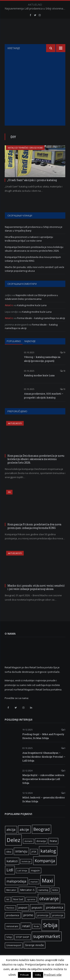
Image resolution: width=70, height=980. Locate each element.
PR (9, 501)
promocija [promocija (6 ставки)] (43, 925)
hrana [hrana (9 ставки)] (53, 850)
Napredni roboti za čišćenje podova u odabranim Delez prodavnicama (31, 306)
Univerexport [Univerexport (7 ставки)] (14, 955)
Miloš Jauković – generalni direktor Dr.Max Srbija (44, 809)
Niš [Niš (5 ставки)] (8, 909)
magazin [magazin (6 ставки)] (35, 880)
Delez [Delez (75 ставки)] (13, 849)
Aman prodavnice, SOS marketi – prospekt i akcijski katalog (44, 405)
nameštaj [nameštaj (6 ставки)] (43, 899)
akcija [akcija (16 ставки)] (11, 839)
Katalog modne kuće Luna (32, 315)
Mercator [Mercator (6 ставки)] (11, 899)
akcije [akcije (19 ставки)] (24, 839)
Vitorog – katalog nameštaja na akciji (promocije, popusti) (42, 368)
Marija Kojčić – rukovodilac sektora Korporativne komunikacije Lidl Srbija (43, 788)
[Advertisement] (35, 98)
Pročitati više (53, 975)
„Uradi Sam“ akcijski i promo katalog (32, 189)
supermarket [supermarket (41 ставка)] (47, 946)
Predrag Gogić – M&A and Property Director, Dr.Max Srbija (43, 745)
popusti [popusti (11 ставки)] (37, 917)
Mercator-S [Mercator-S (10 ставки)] (27, 899)
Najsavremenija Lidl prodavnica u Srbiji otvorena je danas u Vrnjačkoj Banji (36, 9)
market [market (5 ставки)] (34, 891)
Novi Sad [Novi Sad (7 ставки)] (18, 909)
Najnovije (30, 350)
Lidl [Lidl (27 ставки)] (10, 879)
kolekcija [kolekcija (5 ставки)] (26, 871)
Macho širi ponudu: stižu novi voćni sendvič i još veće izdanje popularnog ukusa (35, 278)
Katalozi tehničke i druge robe (25, 157)
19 (63, 362)
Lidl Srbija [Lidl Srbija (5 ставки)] (22, 880)
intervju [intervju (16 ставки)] (21, 861)
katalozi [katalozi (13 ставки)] (12, 870)
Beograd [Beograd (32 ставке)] (42, 838)
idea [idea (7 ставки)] (9, 861)
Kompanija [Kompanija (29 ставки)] (45, 870)
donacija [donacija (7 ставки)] (41, 850)
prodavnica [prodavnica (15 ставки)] (55, 917)
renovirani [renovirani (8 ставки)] (12, 936)
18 (63, 380)
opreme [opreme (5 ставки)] (31, 909)
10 (63, 398)
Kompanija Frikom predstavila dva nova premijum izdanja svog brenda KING (33, 268)
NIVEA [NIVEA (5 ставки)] (55, 899)
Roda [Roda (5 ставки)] (36, 936)
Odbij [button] (38, 975)
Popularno (14, 350)
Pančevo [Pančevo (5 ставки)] (10, 917)
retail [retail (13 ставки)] (26, 935)
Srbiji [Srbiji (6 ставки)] (9, 946)
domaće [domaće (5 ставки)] (28, 850)
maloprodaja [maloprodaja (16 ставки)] (16, 890)
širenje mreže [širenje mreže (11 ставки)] (35, 954)
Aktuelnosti (15, 433)
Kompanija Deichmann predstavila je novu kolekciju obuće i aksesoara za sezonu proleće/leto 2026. (34, 258)
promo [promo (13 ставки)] (28, 924)
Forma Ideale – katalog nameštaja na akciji (41, 327)
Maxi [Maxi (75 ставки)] (47, 890)
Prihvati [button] (24, 975)
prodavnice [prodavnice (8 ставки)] (13, 925)
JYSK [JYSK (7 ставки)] (34, 861)
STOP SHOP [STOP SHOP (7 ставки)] (22, 946)
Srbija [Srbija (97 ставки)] (50, 934)
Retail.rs (9, 315)
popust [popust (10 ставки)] (23, 917)
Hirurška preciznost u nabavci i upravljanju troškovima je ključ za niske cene (29, 248)
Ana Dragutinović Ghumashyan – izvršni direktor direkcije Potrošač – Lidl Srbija (44, 766)
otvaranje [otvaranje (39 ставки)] (49, 908)
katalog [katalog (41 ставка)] (48, 860)
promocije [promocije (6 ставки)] (58, 925)
